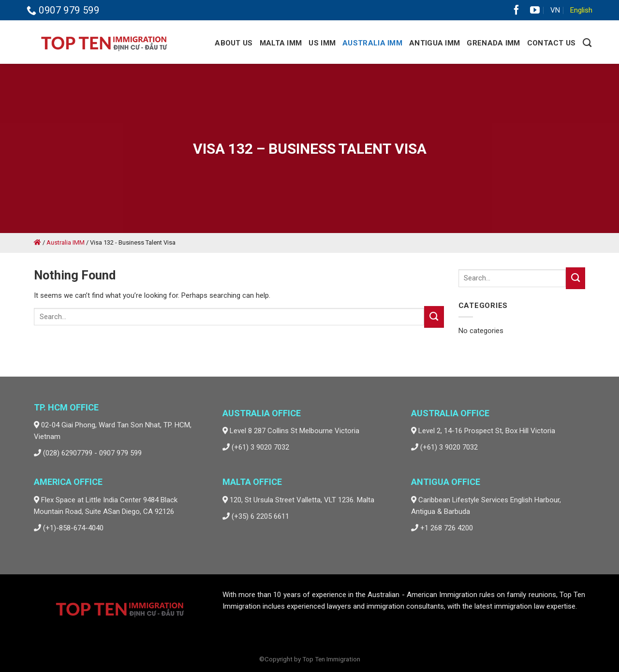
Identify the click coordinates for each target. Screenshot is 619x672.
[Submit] (434, 317)
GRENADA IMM (493, 43)
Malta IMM (281, 43)
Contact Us (552, 43)
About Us (234, 43)
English (581, 10)
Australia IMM (372, 43)
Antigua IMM (435, 43)
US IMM (322, 43)
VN (555, 10)
